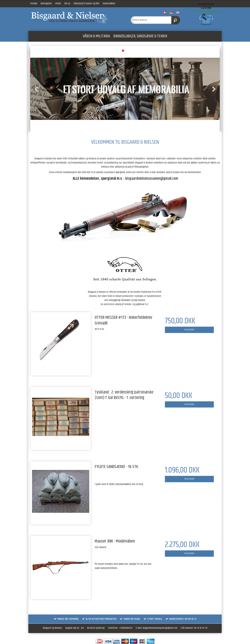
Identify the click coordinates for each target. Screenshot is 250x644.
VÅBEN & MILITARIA (96, 36)
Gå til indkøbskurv (206, 12)
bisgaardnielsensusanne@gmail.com (152, 179)
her (147, 304)
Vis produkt (189, 330)
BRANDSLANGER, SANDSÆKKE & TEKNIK (140, 36)
